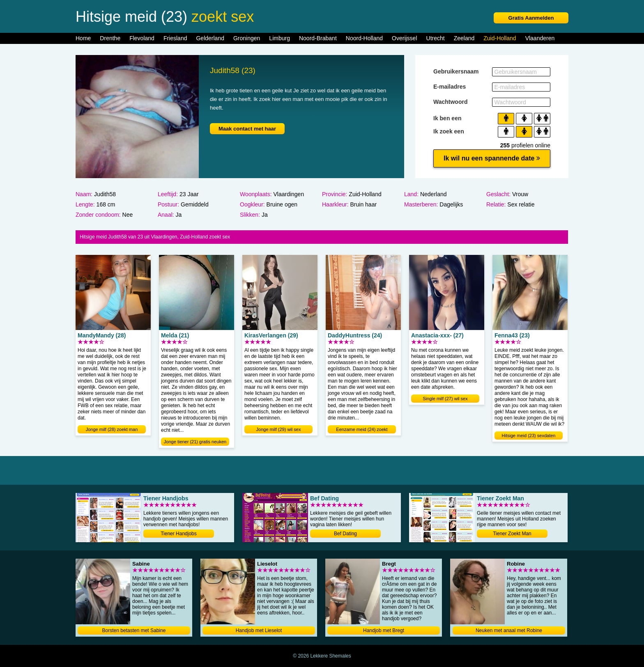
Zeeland (464, 38)
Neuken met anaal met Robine (509, 630)
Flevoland (142, 38)
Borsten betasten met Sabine (134, 630)
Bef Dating (345, 534)
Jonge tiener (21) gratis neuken (195, 442)
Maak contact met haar (247, 129)
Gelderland (210, 38)
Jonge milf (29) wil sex (279, 429)
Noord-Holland (364, 38)
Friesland (175, 38)
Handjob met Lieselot (259, 630)
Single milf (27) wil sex (445, 399)
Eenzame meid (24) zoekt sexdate (362, 430)
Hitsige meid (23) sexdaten (529, 435)
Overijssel (404, 38)
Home (83, 38)
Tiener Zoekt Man (512, 534)
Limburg (279, 38)
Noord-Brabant (318, 38)
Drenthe (110, 38)
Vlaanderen (540, 38)
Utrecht (436, 38)
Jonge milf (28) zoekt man (112, 429)
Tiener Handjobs (179, 534)
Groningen (247, 38)
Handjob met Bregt (384, 630)
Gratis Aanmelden (531, 18)
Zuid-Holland (500, 38)
